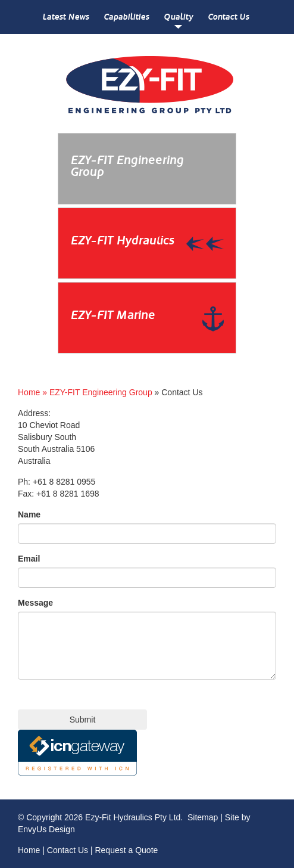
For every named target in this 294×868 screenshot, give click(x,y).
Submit (83, 720)
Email (29, 559)
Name (29, 514)
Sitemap (203, 817)
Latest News (65, 17)
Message (35, 603)
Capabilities (126, 17)
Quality (178, 17)
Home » (34, 392)
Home (29, 850)
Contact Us (228, 17)
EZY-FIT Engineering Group (101, 392)
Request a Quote (126, 850)
